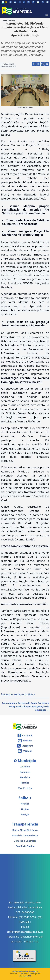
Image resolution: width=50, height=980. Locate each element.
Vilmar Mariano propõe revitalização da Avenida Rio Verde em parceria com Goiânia (26, 210)
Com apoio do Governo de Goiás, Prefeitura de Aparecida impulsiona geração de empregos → (25, 706)
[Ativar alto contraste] (29, 2)
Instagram (27, 746)
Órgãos (25, 809)
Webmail (27, 751)
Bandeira (25, 777)
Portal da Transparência (25, 835)
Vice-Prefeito (25, 788)
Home (4, 21)
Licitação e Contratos (25, 841)
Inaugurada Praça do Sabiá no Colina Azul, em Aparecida (26, 222)
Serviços (25, 814)
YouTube (27, 741)
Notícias (12, 21)
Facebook (27, 735)
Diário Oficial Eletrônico (25, 830)
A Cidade (25, 767)
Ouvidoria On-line (25, 846)
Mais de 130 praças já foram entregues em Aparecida (26, 324)
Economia (25, 772)
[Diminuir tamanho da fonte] (20, 2)
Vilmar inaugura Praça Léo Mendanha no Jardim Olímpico (26, 233)
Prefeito (25, 783)
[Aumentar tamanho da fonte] (24, 2)
